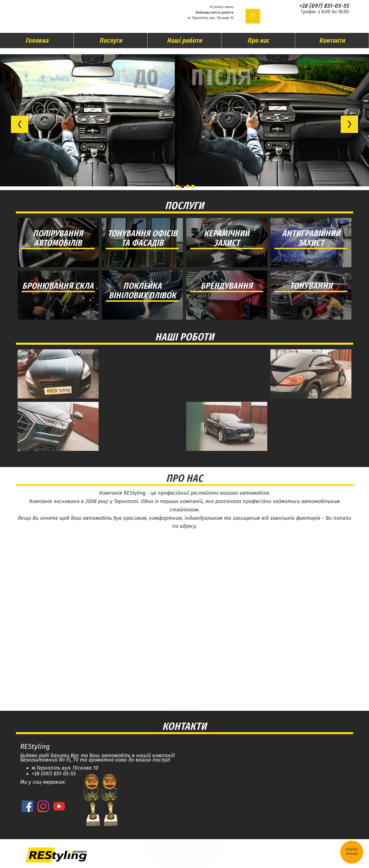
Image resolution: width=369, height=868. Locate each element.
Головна (37, 40)
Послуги (111, 40)
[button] (20, 124)
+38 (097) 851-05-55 (324, 6)
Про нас (258, 40)
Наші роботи (184, 40)
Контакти (332, 40)
